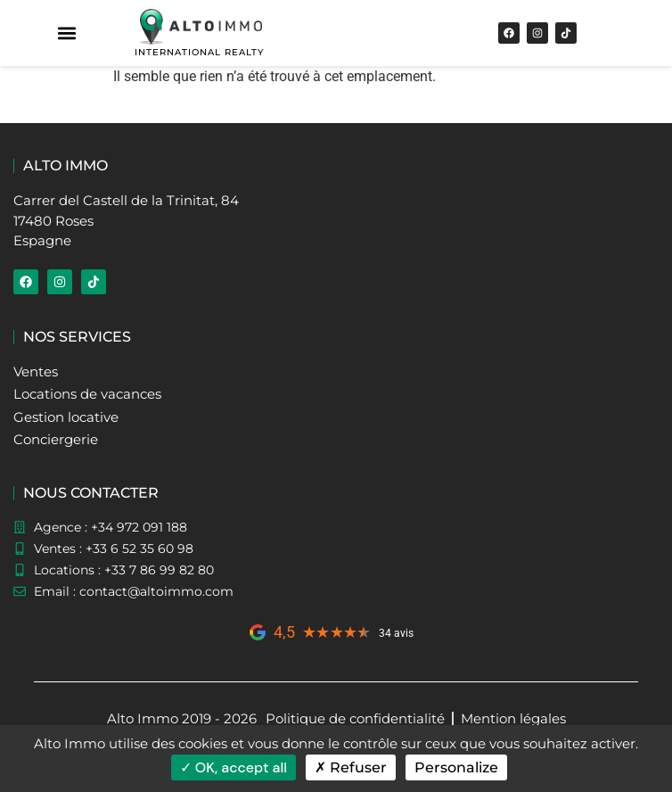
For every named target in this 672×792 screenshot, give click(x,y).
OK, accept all (234, 767)
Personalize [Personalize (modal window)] (456, 767)
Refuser (351, 767)
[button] (67, 33)
